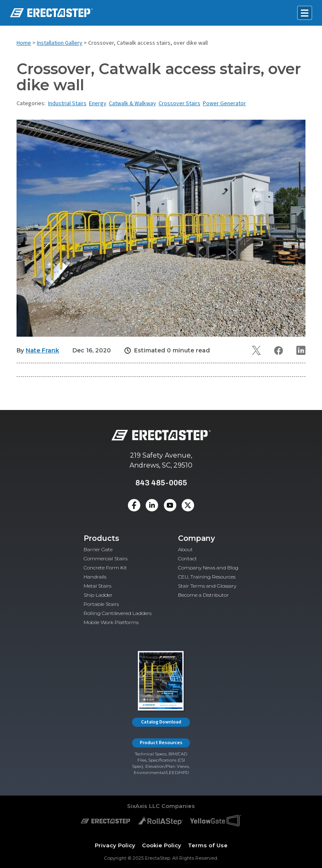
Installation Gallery (60, 43)
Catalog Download (161, 722)
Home (24, 43)
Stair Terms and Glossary (207, 586)
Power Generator (224, 104)
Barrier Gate (98, 549)
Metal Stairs (97, 586)
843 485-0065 (161, 483)
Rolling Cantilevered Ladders (118, 613)
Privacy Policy (115, 845)
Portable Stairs (101, 604)
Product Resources (161, 743)
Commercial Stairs (106, 558)
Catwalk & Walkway (132, 104)
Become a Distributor (203, 595)
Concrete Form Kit (105, 568)
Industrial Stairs (67, 104)
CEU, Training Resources (207, 577)
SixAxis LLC (143, 806)
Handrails (95, 577)
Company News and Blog (208, 568)
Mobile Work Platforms (111, 622)
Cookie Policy (162, 845)
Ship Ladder (98, 595)
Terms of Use (208, 845)
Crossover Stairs (179, 104)
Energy (98, 104)
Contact (187, 558)
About (185, 549)
